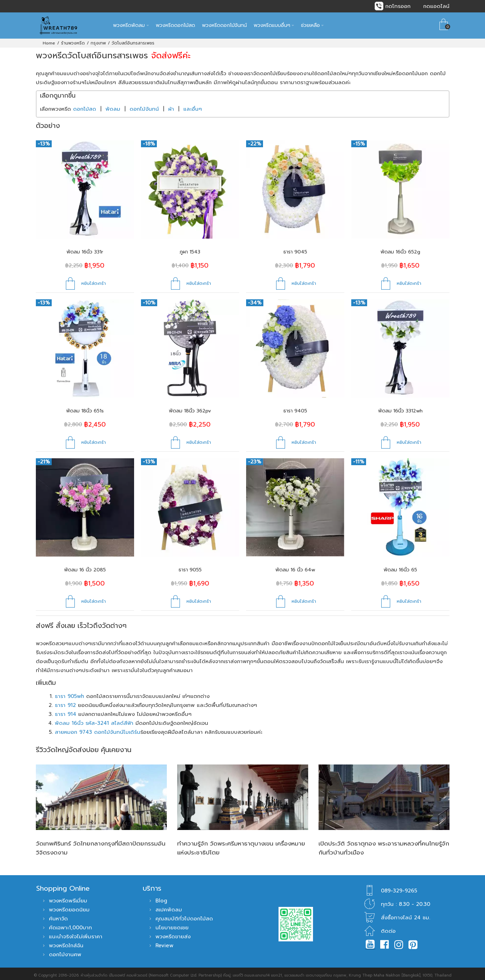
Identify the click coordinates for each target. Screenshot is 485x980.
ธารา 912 (65, 702)
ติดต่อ (388, 928)
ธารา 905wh (69, 693)
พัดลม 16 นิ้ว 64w (295, 566)
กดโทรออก (398, 6)
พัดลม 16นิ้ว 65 (400, 566)
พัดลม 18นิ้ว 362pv (190, 407)
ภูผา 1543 (190, 248)
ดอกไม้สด (85, 106)
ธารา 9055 (190, 566)
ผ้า (171, 106)
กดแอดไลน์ (436, 6)
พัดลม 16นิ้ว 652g (400, 248)
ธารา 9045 (295, 248)
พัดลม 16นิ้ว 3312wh (400, 407)
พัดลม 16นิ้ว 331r (85, 248)
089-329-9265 (399, 887)
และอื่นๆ (193, 106)
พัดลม (113, 106)
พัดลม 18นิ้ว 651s (85, 407)
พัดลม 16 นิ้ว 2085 (85, 566)
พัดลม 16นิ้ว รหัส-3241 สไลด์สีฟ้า (94, 720)
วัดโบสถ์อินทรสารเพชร (133, 40)
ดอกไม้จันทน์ (144, 106)
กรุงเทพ (98, 40)
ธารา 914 (65, 711)
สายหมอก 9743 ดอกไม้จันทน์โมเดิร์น (98, 729)
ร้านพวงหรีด (73, 40)
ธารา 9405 (295, 407)
